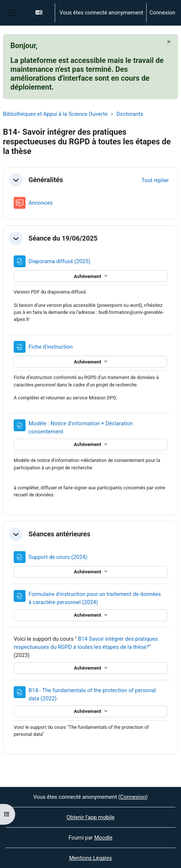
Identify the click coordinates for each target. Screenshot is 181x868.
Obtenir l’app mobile (91, 817)
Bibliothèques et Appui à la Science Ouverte (55, 114)
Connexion (162, 13)
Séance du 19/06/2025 (63, 238)
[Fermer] (169, 42)
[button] (42, 13)
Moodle (103, 838)
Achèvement (88, 276)
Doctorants (130, 114)
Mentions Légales (91, 858)
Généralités (46, 180)
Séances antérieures (59, 534)
